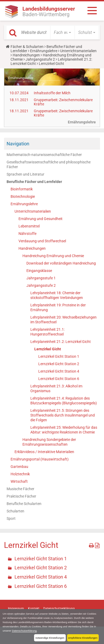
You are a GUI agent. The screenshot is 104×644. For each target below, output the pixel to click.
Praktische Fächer (21, 496)
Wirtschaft (19, 481)
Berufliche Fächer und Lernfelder (34, 182)
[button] (62, 33)
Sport (11, 518)
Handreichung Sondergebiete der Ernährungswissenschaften (49, 442)
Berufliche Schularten (24, 504)
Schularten (15, 511)
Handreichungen (26, 55)
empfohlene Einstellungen (83, 638)
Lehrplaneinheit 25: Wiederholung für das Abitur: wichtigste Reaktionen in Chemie (64, 430)
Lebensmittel (29, 226)
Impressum (16, 609)
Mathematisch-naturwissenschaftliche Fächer (44, 155)
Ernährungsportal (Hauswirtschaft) (40, 459)
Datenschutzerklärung (24, 631)
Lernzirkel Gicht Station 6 (59, 379)
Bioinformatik (22, 189)
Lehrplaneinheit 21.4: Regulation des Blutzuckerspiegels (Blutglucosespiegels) (64, 401)
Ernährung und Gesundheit (41, 219)
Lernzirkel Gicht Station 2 (59, 364)
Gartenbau (19, 467)
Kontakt (34, 609)
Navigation (18, 144)
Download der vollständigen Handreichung (61, 263)
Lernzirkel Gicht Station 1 (59, 356)
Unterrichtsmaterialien (78, 51)
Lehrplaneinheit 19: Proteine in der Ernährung (58, 307)
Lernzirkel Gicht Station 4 (59, 371)
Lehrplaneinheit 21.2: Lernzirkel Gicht (61, 342)
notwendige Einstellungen (50, 638)
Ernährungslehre (44, 51)
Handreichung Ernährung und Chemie (53, 256)
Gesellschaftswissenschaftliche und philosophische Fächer (49, 164)
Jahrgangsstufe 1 (41, 278)
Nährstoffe (27, 234)
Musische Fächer (20, 489)
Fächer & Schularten (27, 47)
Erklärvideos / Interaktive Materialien (44, 452)
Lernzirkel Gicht (48, 349)
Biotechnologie (23, 196)
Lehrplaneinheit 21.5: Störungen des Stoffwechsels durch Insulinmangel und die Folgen (63, 415)
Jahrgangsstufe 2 (40, 59)
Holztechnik (20, 474)
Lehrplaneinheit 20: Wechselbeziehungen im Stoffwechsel (63, 320)
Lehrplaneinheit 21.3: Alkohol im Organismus (56, 388)
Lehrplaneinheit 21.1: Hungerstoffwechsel (48, 332)
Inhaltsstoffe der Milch (52, 93)
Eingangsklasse (39, 271)
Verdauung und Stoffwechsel (42, 241)
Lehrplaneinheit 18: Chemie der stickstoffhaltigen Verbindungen (57, 295)
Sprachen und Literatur (25, 174)
